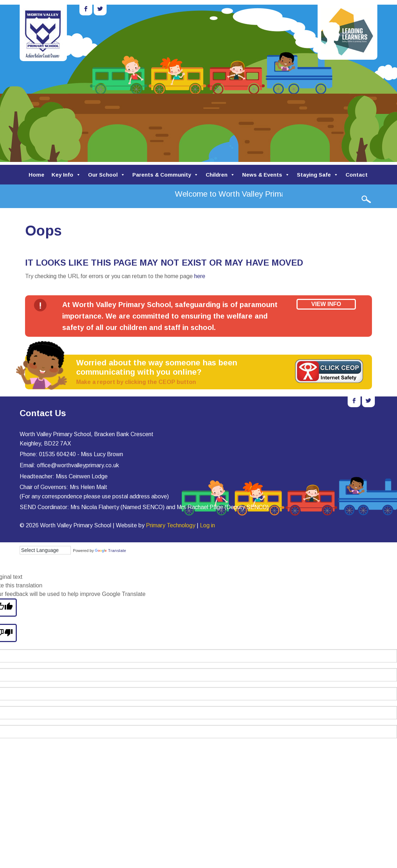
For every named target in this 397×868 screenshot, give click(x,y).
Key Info (66, 175)
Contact (357, 175)
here (200, 276)
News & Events (266, 175)
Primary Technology (171, 525)
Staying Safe (318, 175)
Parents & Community (165, 175)
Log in (207, 525)
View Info (326, 304)
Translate (110, 551)
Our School (107, 175)
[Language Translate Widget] (45, 550)
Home (36, 175)
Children (220, 175)
